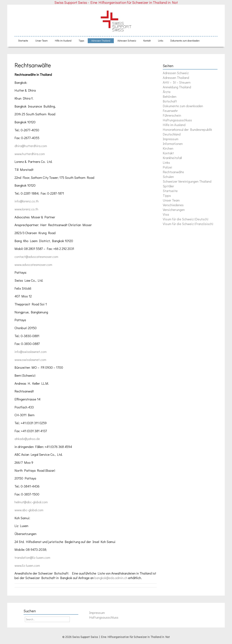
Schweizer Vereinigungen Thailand (187, 181)
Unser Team (42, 41)
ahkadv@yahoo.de (27, 439)
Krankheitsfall (172, 158)
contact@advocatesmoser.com (36, 257)
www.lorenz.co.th (26, 209)
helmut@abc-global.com (31, 502)
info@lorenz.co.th (27, 201)
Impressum (171, 139)
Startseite (23, 41)
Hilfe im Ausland (63, 41)
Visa (166, 214)
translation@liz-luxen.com (32, 557)
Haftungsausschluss (177, 120)
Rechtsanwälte (33, 65)
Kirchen (168, 148)
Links (161, 41)
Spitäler (168, 186)
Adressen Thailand (101, 41)
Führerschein (172, 115)
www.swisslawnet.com (30, 360)
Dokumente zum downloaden (185, 41)
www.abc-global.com (29, 510)
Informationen (173, 144)
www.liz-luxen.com (27, 565)
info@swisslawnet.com (31, 352)
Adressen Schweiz (127, 41)
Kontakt (147, 41)
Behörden (170, 96)
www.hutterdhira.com (30, 154)
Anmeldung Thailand (177, 87)
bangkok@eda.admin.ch (111, 578)
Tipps (81, 41)
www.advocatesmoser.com (33, 265)
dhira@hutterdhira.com (31, 146)
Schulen (168, 177)
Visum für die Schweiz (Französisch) (188, 224)
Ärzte (167, 92)
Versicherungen (174, 210)
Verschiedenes (173, 205)
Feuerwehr (170, 111)
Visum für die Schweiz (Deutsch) (186, 219)
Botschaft (170, 101)
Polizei (167, 167)
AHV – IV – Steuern (177, 82)
